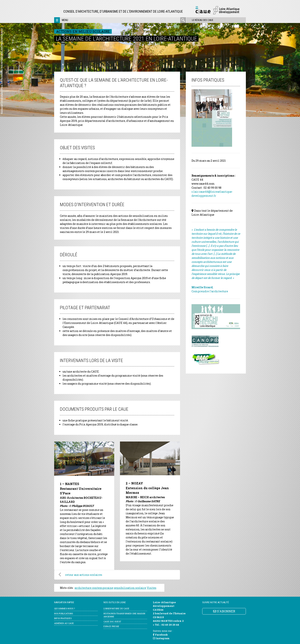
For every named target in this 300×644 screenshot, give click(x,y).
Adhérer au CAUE (64, 623)
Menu (65, 20)
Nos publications (64, 613)
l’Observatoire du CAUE (116, 608)
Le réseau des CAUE (202, 20)
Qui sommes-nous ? (64, 608)
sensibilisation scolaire (130, 588)
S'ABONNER (224, 611)
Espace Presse (111, 626)
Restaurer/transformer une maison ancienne (124, 615)
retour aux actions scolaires (84, 575)
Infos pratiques (63, 618)
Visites (152, 588)
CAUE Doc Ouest (112, 621)
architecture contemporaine (94, 588)
